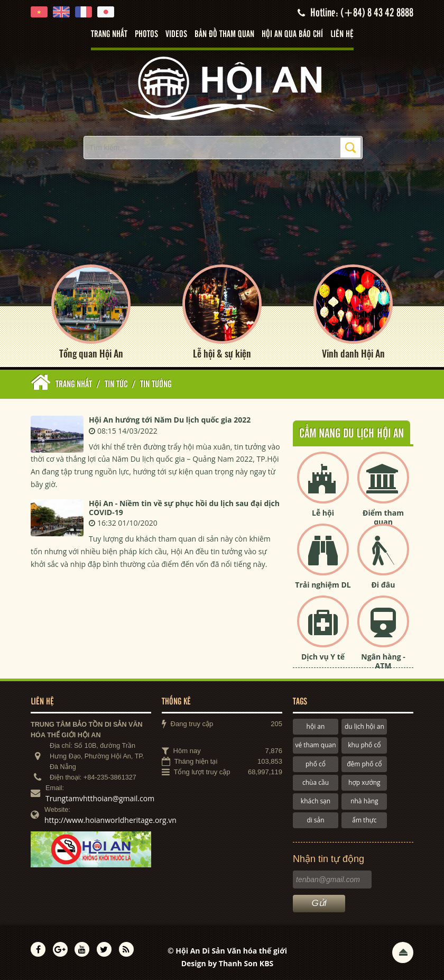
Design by (228, 963)
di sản (315, 820)
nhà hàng (364, 801)
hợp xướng (364, 782)
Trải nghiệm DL (323, 585)
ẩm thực (364, 820)
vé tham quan (315, 745)
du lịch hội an (364, 726)
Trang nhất (109, 34)
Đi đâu (383, 585)
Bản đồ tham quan (224, 34)
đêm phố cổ (364, 764)
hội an (316, 726)
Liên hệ (342, 34)
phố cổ (316, 764)
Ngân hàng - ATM (383, 661)
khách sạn (316, 801)
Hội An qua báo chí (292, 34)
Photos (146, 34)
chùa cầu (316, 782)
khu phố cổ (364, 745)
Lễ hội (323, 513)
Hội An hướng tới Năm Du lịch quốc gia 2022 (170, 420)
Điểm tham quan (383, 517)
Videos (176, 34)
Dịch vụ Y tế (323, 657)
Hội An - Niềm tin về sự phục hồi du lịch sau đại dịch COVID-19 (184, 508)
